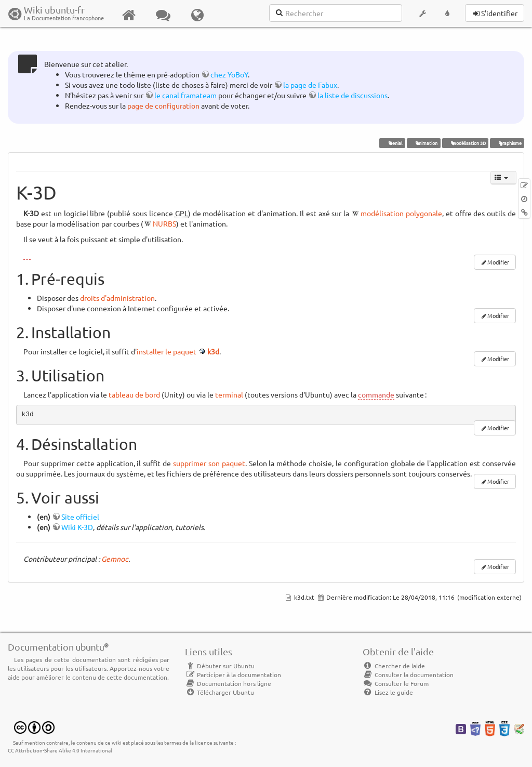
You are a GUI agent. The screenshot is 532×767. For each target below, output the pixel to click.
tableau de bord (134, 394)
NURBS (164, 223)
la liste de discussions (353, 95)
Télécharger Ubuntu (220, 692)
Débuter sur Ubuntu (220, 666)
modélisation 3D (465, 143)
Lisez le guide (388, 692)
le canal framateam (185, 95)
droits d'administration (117, 298)
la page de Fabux (310, 85)
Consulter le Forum (396, 683)
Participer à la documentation (233, 675)
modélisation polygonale (401, 213)
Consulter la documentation (408, 675)
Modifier (498, 262)
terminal (229, 394)
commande (376, 394)
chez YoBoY (229, 74)
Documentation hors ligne (228, 683)
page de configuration (163, 105)
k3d (213, 351)
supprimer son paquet (209, 463)
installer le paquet (167, 351)
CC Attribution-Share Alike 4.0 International (60, 750)
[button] (422, 14)
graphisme (507, 143)
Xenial (392, 143)
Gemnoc (115, 559)
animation (423, 143)
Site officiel (80, 517)
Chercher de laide (394, 666)
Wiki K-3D (77, 527)
